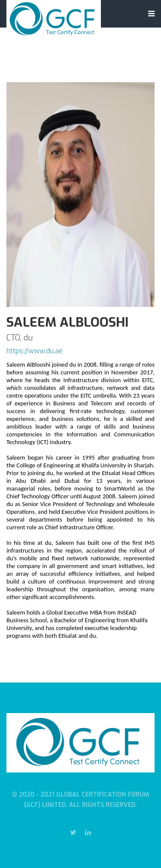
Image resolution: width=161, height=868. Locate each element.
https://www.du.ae (35, 351)
